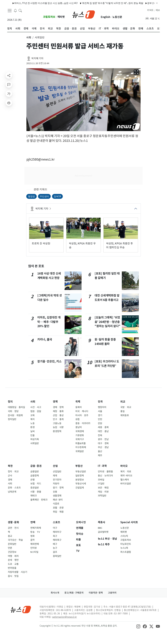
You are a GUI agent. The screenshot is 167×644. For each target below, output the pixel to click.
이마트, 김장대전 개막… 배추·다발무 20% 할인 (49, 322)
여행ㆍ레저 (13, 556)
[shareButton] (9, 75)
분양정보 (80, 480)
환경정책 (57, 431)
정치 (10, 402)
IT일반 (101, 484)
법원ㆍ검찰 (36, 411)
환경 (32, 427)
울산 (100, 451)
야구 (55, 528)
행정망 (31, 196)
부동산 (79, 466)
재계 (55, 476)
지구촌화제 (81, 447)
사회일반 (35, 443)
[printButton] (9, 103)
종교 (10, 536)
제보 (158, 10)
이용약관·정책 (96, 593)
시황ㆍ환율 (36, 492)
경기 (100, 415)
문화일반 (12, 544)
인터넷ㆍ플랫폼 (105, 472)
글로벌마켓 (103, 532)
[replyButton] (9, 85)
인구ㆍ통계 (58, 419)
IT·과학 (102, 466)
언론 (10, 548)
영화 (32, 536)
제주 (100, 455)
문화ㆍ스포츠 (14, 488)
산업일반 (57, 472)
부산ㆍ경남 (103, 447)
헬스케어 (125, 480)
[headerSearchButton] (20, 10)
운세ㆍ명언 (13, 560)
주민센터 (44, 196)
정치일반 (12, 419)
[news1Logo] (21, 609)
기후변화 (80, 435)
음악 (32, 540)
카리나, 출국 (45, 339)
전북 (100, 435)
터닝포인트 (126, 544)
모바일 (101, 480)
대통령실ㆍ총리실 (16, 407)
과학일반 (102, 496)
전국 (100, 402)
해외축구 (57, 540)
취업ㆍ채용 (58, 512)
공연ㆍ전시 (13, 528)
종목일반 (57, 556)
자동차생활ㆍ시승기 (17, 572)
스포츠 (57, 522)
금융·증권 (36, 466)
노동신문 (117, 17)
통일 (122, 411)
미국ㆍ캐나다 (82, 411)
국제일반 (80, 451)
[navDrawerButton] (10, 11)
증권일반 (35, 488)
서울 (100, 411)
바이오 (124, 466)
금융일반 (35, 472)
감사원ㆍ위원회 (15, 415)
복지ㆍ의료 (126, 472)
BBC (100, 528)
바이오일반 (126, 484)
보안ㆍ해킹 (103, 488)
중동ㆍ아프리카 (83, 423)
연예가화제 (36, 528)
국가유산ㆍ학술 (15, 540)
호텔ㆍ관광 (58, 508)
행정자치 (102, 407)
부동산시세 (81, 484)
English (106, 17)
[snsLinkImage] (138, 626)
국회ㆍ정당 (13, 411)
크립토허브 (49, 17)
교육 (32, 415)
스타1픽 (124, 536)
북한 (10, 466)
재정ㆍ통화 (58, 411)
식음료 (56, 504)
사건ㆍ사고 (36, 407)
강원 (100, 423)
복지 (32, 419)
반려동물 (12, 568)
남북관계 (12, 492)
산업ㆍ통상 (58, 415)
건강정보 (12, 552)
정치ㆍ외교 (13, 472)
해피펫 (61, 17)
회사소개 (55, 593)
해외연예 (35, 544)
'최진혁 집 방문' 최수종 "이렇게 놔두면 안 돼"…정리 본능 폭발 (105, 3)
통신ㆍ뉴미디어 (105, 476)
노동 (32, 423)
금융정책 (35, 476)
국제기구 (80, 439)
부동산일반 (81, 472)
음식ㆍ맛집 (13, 576)
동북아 (79, 407)
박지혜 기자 (37, 58)
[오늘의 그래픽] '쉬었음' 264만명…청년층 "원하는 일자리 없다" (107, 322)
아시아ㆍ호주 (82, 415)
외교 (123, 402)
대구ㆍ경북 (103, 443)
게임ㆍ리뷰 (103, 492)
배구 (55, 544)
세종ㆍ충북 (103, 427)
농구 (55, 548)
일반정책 (80, 476)
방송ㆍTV (35, 532)
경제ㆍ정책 (58, 407)
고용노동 (57, 423)
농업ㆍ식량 (58, 427)
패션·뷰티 (58, 500)
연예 (33, 522)
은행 (32, 480)
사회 (33, 402)
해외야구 (57, 532)
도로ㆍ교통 (13, 564)
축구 (55, 536)
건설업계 (80, 488)
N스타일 (34, 552)
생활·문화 (13, 522)
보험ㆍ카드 (36, 484)
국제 (78, 402)
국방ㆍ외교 (126, 407)
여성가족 (35, 439)
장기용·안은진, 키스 (49, 361)
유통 (55, 492)
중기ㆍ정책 (58, 488)
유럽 (77, 419)
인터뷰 (34, 548)
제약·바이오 (126, 476)
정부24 (57, 196)
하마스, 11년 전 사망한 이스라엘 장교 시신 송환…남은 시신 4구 (39, 3)
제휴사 (102, 522)
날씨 (32, 431)
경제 (55, 402)
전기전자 (57, 480)
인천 (100, 419)
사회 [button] (29, 37)
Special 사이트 (129, 522)
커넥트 (150, 10)
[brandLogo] (84, 14)
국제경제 (80, 431)
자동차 (56, 484)
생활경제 (57, 496)
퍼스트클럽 (126, 552)
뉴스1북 (124, 548)
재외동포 (125, 415)
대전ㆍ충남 (103, 431)
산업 (55, 466)
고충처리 (112, 593)
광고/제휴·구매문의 (74, 593)
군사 (10, 476)
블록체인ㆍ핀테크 (39, 500)
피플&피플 (80, 443)
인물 (32, 435)
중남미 (79, 427)
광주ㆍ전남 (103, 439)
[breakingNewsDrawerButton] (15, 10)
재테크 (34, 496)
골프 (55, 552)
